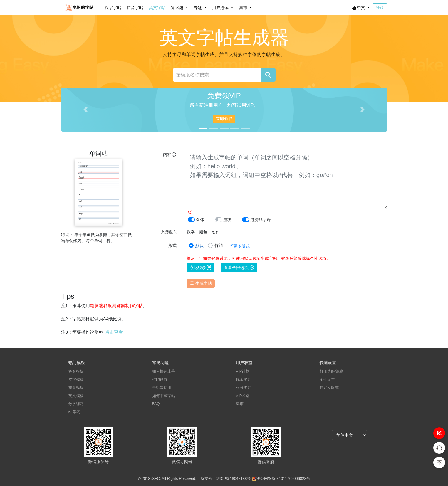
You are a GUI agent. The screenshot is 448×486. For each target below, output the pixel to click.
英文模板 (76, 396)
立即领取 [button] (224, 119)
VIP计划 (243, 371)
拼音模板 (76, 387)
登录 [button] (380, 7)
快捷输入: (169, 232)
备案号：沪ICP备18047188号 (226, 479)
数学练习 (76, 404)
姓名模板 (76, 371)
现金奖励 (244, 380)
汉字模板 (76, 380)
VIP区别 (243, 396)
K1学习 (75, 412)
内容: (170, 154)
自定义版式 (329, 387)
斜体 (200, 220)
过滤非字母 (261, 220)
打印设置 (160, 380)
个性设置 (327, 380)
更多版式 (239, 246)
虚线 (227, 220)
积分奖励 (244, 387)
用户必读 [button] (221, 8)
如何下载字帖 (164, 396)
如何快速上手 (164, 371)
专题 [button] (198, 8)
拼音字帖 (135, 8)
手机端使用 (162, 387)
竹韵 (219, 245)
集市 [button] (244, 8)
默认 (199, 245)
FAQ (156, 404)
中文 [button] (359, 8)
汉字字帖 (113, 8)
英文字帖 (157, 8)
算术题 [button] (178, 8)
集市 (240, 404)
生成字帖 (201, 283)
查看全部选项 (239, 268)
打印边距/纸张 (332, 371)
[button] (439, 433)
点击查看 (114, 332)
